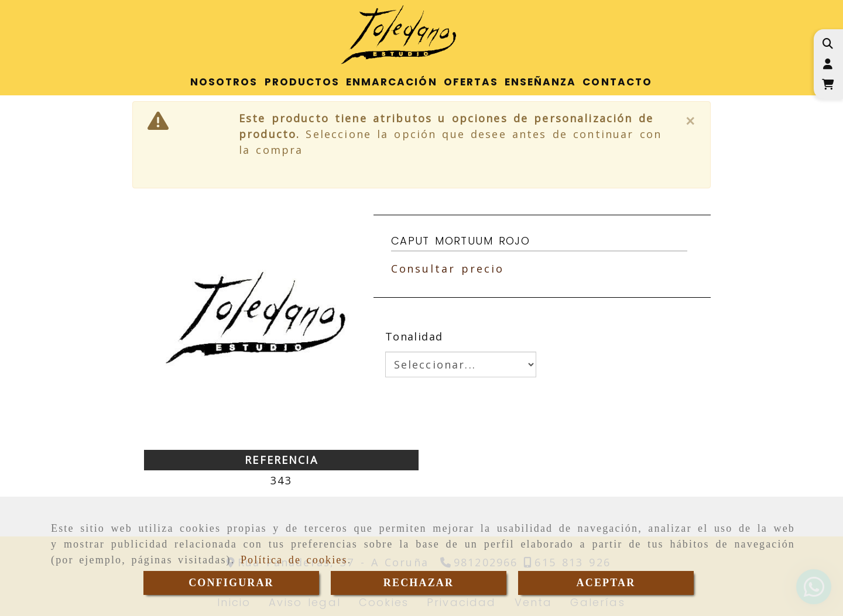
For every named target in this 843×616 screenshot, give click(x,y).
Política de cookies (294, 560)
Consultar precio (448, 269)
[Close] (691, 121)
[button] (827, 64)
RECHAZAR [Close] (419, 583)
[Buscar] (827, 44)
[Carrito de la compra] (827, 85)
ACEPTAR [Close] (606, 583)
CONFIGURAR (231, 583)
